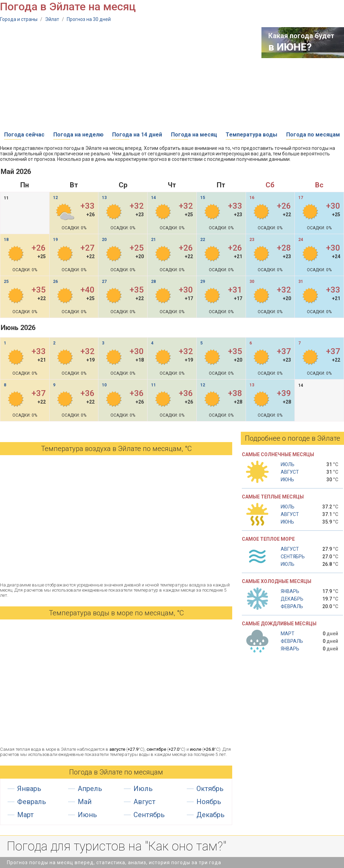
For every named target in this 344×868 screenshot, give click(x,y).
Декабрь (211, 815)
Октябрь (210, 789)
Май (85, 802)
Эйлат (52, 19)
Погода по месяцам (313, 135)
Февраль (32, 802)
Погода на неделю (78, 135)
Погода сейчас (24, 135)
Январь (29, 789)
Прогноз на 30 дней (89, 19)
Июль (143, 789)
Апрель (90, 789)
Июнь (87, 815)
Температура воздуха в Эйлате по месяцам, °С (116, 449)
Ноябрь (209, 802)
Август (144, 802)
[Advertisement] (89, 75)
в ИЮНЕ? (290, 47)
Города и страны (19, 19)
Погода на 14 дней (137, 135)
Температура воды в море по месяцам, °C (116, 613)
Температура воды (251, 135)
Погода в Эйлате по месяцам (116, 772)
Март (25, 815)
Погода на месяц (194, 135)
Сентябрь (149, 815)
